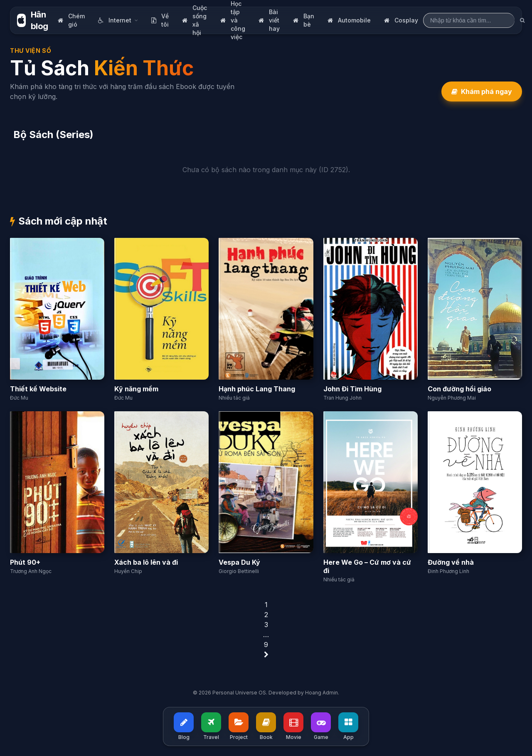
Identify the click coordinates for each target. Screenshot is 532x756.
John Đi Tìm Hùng (352, 389)
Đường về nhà (451, 562)
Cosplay (401, 20)
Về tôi (160, 20)
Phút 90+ (25, 562)
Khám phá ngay (482, 91)
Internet (118, 20)
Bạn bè (304, 20)
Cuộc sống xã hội (195, 20)
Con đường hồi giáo (459, 389)
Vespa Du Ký (239, 562)
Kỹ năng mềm (136, 389)
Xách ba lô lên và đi (146, 562)
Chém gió (71, 20)
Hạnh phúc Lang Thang (257, 389)
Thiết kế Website (38, 389)
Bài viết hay (269, 20)
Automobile (349, 20)
